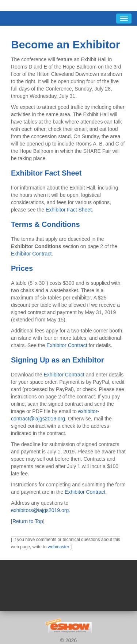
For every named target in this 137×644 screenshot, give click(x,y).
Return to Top (28, 521)
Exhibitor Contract (31, 254)
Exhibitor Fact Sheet (69, 210)
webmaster (59, 547)
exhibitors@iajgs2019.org (40, 510)
